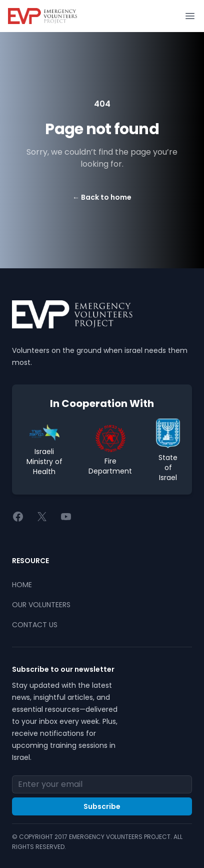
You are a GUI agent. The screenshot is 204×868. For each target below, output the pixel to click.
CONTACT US (35, 625)
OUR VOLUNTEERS (41, 605)
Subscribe (102, 806)
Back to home (102, 197)
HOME (22, 585)
